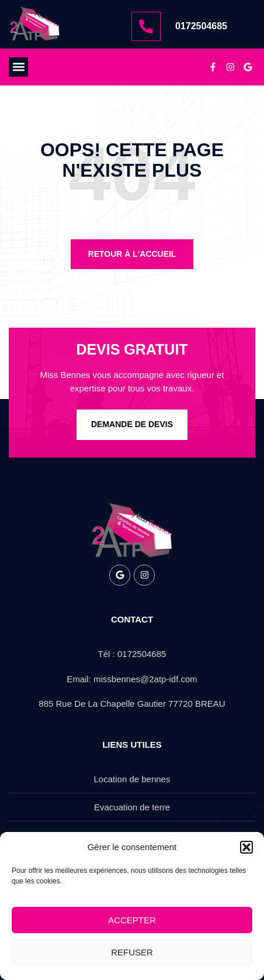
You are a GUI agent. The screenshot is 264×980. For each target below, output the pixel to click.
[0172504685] (146, 26)
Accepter (132, 920)
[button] (246, 847)
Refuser (132, 952)
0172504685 (201, 26)
